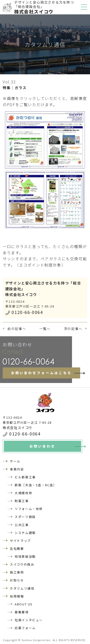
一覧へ (45, 329)
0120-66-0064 (27, 312)
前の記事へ (17, 329)
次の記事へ (73, 329)
